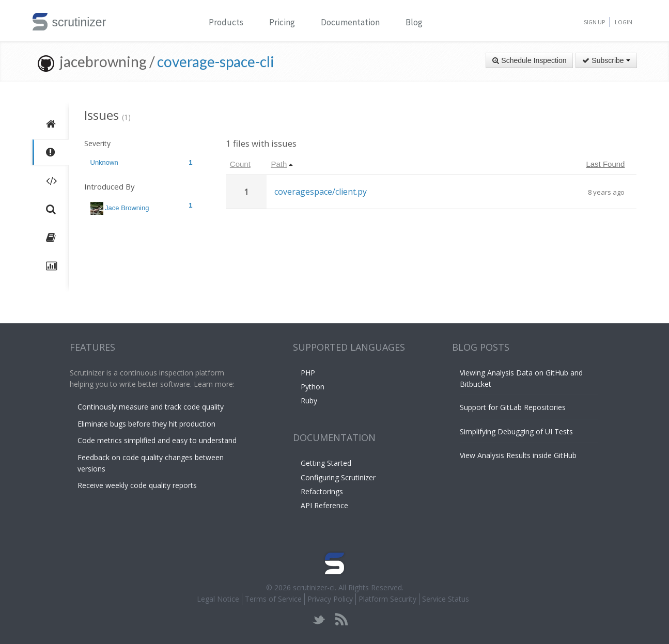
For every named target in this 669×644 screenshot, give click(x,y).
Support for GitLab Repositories (513, 407)
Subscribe (606, 60)
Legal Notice (218, 599)
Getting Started (326, 463)
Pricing (282, 22)
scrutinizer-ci (314, 587)
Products (226, 22)
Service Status (446, 599)
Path (279, 164)
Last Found (605, 164)
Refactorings (322, 491)
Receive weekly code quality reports (137, 485)
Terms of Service (273, 599)
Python (313, 387)
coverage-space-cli (216, 61)
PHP (308, 373)
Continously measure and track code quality (151, 407)
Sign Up (594, 22)
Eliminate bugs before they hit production (146, 424)
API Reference (324, 505)
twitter (319, 619)
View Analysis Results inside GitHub (518, 455)
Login (624, 22)
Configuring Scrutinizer (338, 477)
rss (341, 619)
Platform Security (387, 599)
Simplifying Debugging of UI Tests (516, 431)
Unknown (142, 162)
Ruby (309, 400)
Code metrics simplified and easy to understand (157, 440)
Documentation (350, 22)
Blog (414, 22)
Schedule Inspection (529, 60)
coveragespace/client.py (321, 192)
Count (240, 164)
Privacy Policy (330, 599)
